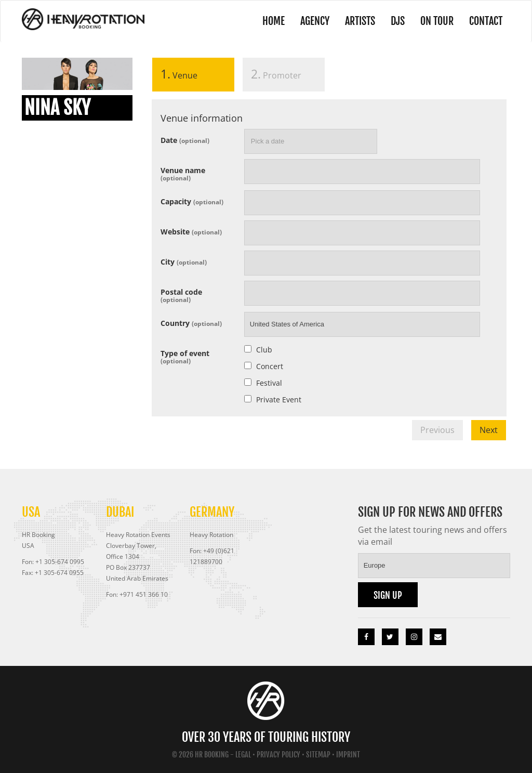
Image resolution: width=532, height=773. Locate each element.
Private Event (279, 399)
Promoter (276, 74)
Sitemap (318, 755)
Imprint (348, 755)
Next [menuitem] (489, 430)
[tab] (193, 77)
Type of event (185, 356)
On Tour (437, 21)
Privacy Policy (278, 755)
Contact (486, 21)
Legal (243, 755)
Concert (270, 366)
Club (264, 350)
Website (191, 231)
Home (274, 21)
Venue (175, 74)
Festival (269, 383)
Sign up (388, 595)
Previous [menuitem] (437, 430)
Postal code (181, 295)
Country (191, 323)
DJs (398, 21)
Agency (315, 21)
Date (185, 140)
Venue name (183, 173)
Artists (360, 21)
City (184, 261)
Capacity (192, 201)
